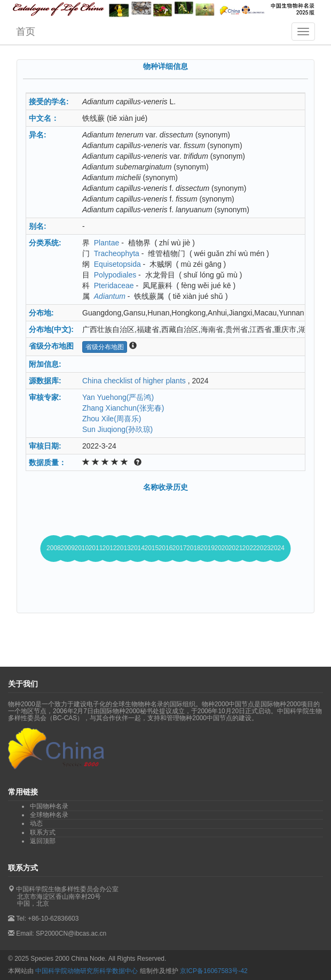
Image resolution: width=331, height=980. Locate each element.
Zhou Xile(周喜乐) (112, 419)
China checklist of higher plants (134, 381)
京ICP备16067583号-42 (214, 971)
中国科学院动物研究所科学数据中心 (86, 971)
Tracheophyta (117, 253)
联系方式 (43, 832)
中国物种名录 (49, 806)
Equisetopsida (117, 264)
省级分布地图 (105, 347)
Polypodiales (115, 275)
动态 (36, 823)
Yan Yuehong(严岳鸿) (118, 397)
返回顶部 (43, 841)
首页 (26, 32)
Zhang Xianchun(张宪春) (123, 408)
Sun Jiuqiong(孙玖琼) (117, 429)
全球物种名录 (49, 815)
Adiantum (110, 296)
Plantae (107, 243)
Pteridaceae (114, 285)
